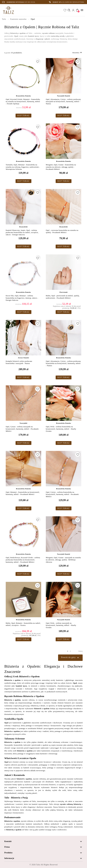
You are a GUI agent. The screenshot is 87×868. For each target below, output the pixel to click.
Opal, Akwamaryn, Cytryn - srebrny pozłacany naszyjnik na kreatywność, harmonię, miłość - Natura (63, 102)
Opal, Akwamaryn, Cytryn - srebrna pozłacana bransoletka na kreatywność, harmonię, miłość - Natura (63, 363)
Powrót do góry (70, 658)
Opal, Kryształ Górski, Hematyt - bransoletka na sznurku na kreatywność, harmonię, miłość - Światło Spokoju (23, 102)
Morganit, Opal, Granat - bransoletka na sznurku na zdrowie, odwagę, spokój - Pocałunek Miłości (61, 167)
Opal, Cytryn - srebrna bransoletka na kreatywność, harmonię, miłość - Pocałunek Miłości (62, 494)
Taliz (38, 865)
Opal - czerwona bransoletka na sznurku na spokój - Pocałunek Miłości (62, 231)
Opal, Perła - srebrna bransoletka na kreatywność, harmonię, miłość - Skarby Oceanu (61, 429)
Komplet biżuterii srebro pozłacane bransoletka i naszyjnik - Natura (19, 362)
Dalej (81, 651)
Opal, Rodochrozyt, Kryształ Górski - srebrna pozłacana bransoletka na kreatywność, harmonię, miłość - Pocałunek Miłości (23, 560)
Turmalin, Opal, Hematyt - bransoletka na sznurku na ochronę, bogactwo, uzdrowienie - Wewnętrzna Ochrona (23, 167)
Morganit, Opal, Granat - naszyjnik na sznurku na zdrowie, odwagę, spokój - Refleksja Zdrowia (63, 560)
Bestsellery (78, 53)
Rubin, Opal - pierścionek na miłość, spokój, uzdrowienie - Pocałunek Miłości (63, 297)
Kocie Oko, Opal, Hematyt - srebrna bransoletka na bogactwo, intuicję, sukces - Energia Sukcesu (22, 298)
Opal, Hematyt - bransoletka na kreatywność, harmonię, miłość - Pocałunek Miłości (23, 493)
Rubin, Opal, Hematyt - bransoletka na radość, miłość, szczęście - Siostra (23, 624)
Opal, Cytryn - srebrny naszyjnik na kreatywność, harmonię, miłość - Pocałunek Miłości (22, 429)
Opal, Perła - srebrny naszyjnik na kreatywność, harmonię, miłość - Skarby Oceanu (61, 625)
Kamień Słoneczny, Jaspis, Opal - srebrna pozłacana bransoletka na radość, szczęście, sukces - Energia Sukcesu (22, 233)
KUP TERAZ (23, 115)
